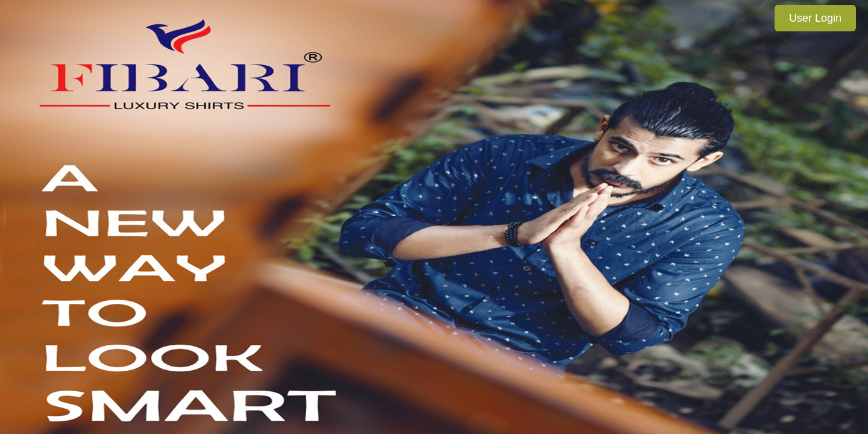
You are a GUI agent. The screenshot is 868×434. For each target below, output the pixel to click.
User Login (815, 18)
